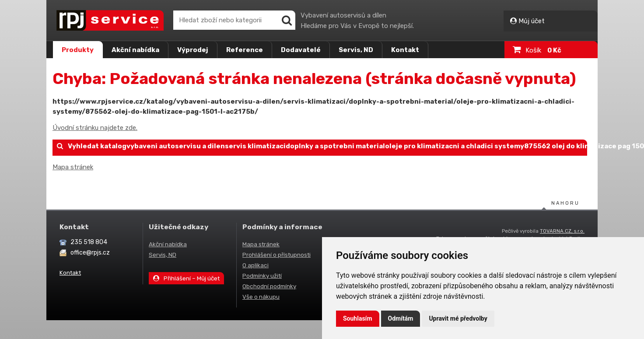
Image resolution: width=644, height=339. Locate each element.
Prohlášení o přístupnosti (276, 255)
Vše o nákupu (261, 297)
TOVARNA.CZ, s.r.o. (562, 231)
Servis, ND (356, 50)
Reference (245, 50)
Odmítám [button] (401, 318)
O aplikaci (255, 265)
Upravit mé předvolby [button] (458, 318)
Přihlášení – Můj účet (186, 278)
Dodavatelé (301, 50)
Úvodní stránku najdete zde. (95, 128)
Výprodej (193, 50)
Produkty (78, 50)
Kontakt (405, 50)
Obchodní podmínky (269, 286)
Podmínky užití (262, 276)
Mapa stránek (73, 167)
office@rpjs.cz (90, 253)
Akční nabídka (135, 50)
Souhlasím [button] (358, 318)
